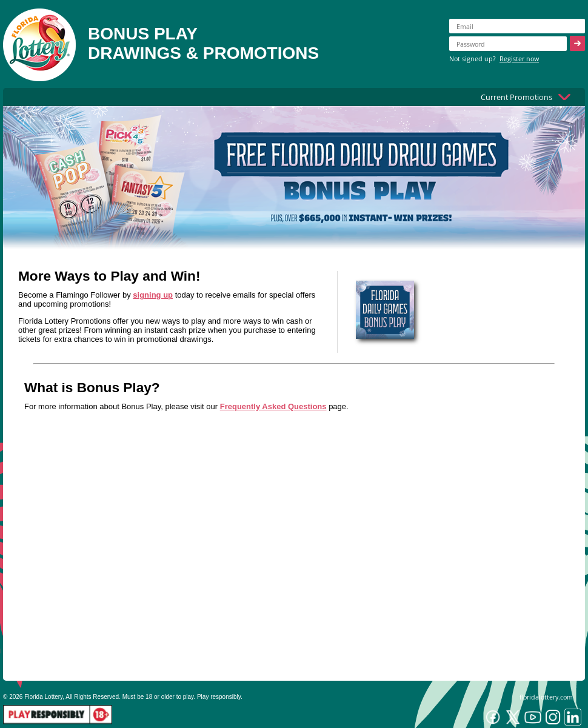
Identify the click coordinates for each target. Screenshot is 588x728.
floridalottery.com (546, 697)
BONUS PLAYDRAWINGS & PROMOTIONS (203, 43)
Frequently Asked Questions (273, 406)
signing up (153, 295)
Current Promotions (516, 97)
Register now (519, 58)
